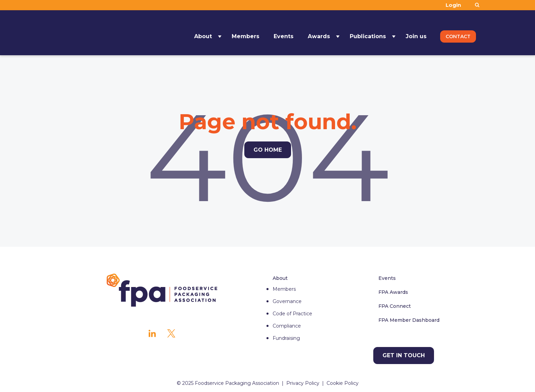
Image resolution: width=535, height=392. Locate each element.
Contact (458, 33)
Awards (319, 33)
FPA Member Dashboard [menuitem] (409, 320)
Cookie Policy (343, 383)
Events (284, 33)
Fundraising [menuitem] (286, 338)
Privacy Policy (303, 383)
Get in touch (404, 355)
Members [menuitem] (284, 289)
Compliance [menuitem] (287, 326)
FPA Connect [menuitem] (395, 306)
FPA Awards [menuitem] (393, 292)
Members (245, 33)
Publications (368, 33)
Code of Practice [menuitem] (292, 314)
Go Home (268, 150)
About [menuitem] (280, 278)
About (203, 33)
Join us (416, 33)
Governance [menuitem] (287, 301)
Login (453, 5)
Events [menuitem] (387, 278)
